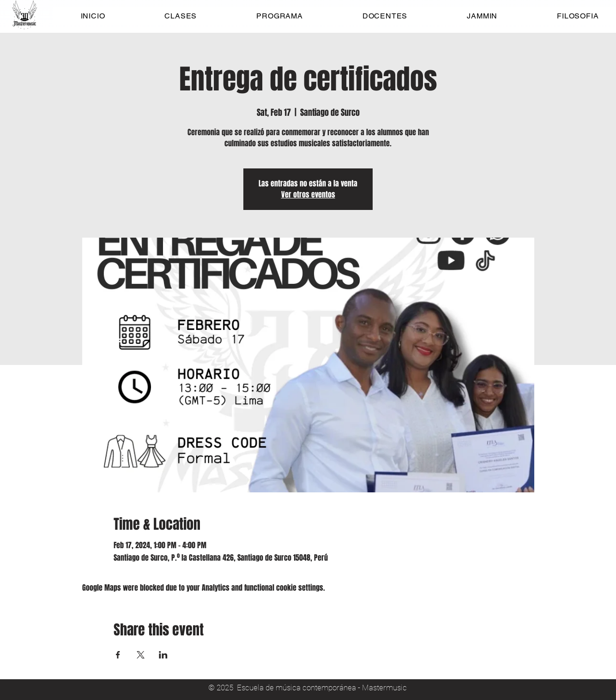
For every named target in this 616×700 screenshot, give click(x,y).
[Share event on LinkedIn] (163, 655)
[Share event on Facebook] (118, 655)
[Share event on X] (141, 655)
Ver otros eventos (308, 194)
